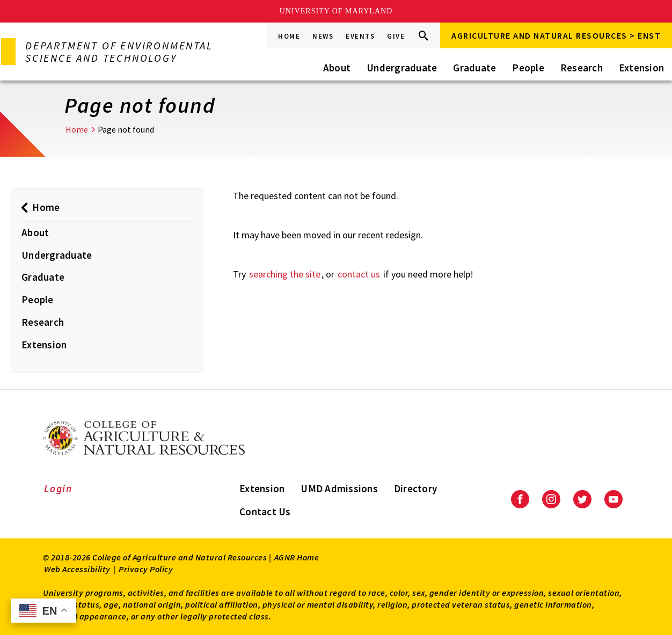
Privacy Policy (146, 569)
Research (582, 68)
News (323, 36)
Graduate (474, 68)
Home (289, 36)
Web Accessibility (77, 569)
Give (396, 36)
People (528, 68)
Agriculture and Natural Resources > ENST (556, 35)
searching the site (285, 274)
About (337, 68)
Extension (641, 68)
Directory (415, 488)
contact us (359, 274)
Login (58, 488)
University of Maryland (336, 11)
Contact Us (265, 512)
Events (360, 36)
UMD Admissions (339, 488)
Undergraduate (402, 68)
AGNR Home (297, 557)
